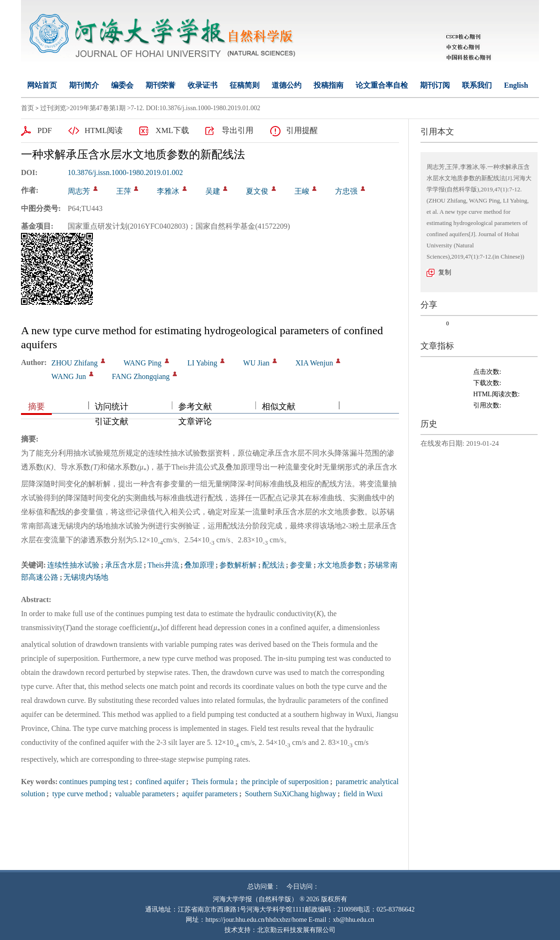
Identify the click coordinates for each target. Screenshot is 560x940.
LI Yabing (203, 363)
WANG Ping (143, 363)
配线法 (273, 565)
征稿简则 (245, 85)
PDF (45, 130)
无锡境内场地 (86, 577)
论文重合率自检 (382, 85)
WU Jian (256, 363)
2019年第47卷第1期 (98, 108)
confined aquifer (159, 782)
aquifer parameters (209, 794)
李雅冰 (168, 191)
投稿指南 (329, 85)
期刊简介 (84, 85)
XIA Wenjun (314, 363)
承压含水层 (124, 565)
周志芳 (79, 191)
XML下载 (172, 130)
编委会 (122, 85)
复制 (445, 272)
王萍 (124, 191)
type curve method (79, 794)
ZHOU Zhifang (74, 363)
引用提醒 (302, 130)
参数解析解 (238, 565)
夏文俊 (257, 191)
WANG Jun (69, 376)
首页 (28, 108)
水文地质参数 (340, 565)
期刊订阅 (435, 85)
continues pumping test (94, 782)
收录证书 (203, 85)
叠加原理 (199, 565)
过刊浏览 (53, 108)
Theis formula (212, 782)
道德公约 (287, 85)
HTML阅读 (104, 130)
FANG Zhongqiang (141, 376)
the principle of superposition (284, 782)
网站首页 (42, 85)
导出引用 (238, 130)
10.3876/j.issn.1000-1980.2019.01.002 (125, 172)
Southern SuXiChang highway (290, 794)
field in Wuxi (362, 794)
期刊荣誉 (161, 85)
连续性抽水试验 (73, 565)
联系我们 (477, 85)
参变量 (301, 565)
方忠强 (346, 191)
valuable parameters (144, 794)
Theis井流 (163, 565)
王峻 (302, 191)
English (516, 85)
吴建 (213, 191)
